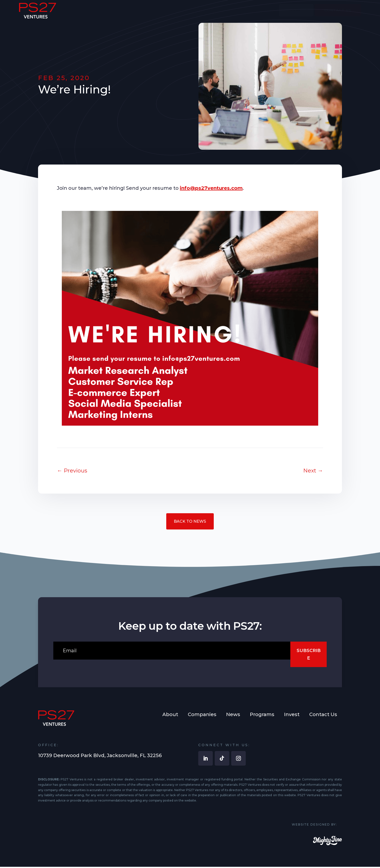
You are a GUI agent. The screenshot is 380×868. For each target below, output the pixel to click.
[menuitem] (177, 14)
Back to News (190, 522)
